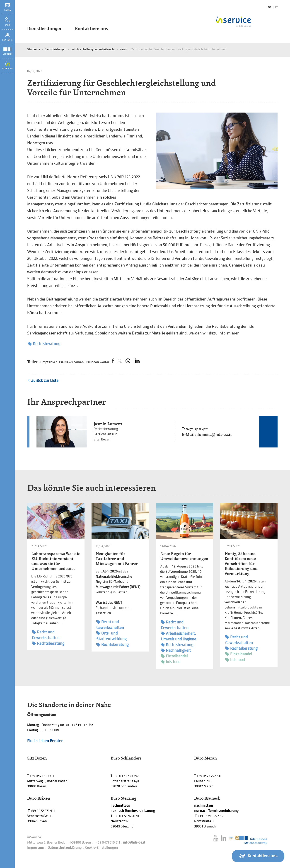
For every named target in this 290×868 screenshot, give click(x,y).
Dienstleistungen (45, 29)
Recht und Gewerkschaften (46, 635)
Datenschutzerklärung (65, 848)
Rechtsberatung (44, 344)
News (123, 49)
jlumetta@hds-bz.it (214, 434)
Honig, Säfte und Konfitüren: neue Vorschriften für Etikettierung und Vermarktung (241, 564)
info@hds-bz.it (134, 843)
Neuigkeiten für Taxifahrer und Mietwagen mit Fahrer (117, 559)
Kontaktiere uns (92, 29)
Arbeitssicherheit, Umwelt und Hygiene (179, 636)
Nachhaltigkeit (176, 650)
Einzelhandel (174, 656)
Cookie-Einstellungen (101, 848)
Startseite (34, 49)
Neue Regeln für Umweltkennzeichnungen (184, 556)
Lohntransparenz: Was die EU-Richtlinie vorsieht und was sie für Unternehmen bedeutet (56, 561)
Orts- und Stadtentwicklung (111, 636)
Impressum (36, 848)
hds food (171, 662)
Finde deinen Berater (45, 741)
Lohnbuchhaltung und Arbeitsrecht (93, 49)
